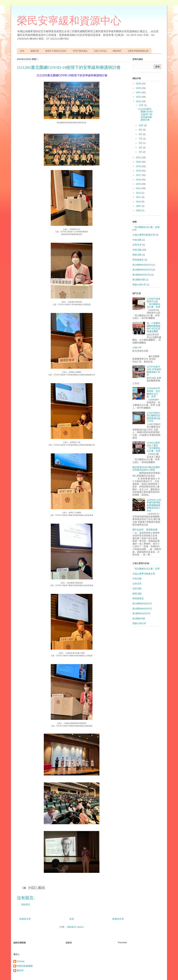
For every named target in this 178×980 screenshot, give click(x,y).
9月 (141, 130)
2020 (139, 162)
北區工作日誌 (100, 51)
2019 (139, 166)
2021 (139, 157)
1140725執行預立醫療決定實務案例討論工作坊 (153, 417)
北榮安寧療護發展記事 (138, 51)
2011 (139, 197)
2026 (139, 84)
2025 (139, 88)
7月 (141, 139)
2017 (139, 175)
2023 (139, 97)
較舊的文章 (118, 919)
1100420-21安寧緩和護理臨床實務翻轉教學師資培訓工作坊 (154, 505)
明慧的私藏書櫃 (25, 966)
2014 (139, 188)
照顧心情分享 (139, 285)
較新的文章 (25, 919)
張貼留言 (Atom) (75, 927)
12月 (141, 105)
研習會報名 (138, 260)
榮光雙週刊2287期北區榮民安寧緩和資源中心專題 (146, 469)
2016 (139, 180)
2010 (139, 202)
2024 (139, 92)
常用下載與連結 (80, 51)
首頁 (22, 51)
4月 (141, 148)
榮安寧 (20, 971)
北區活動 (137, 250)
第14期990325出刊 (142, 265)
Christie (21, 961)
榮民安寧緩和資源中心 (69, 21)
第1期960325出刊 (141, 275)
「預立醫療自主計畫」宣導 (146, 227)
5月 (141, 143)
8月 (141, 134)
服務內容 (35, 51)
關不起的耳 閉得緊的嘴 (145, 530)
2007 (139, 206)
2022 (139, 101)
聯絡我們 (117, 51)
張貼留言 (26, 904)
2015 (139, 184)
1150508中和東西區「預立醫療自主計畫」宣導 (153, 392)
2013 (139, 193)
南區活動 (137, 255)
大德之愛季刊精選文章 (144, 235)
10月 (141, 125)
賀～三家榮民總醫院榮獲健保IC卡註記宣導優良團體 (153, 327)
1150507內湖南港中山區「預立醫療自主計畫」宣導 (153, 303)
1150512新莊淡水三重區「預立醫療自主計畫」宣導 (153, 447)
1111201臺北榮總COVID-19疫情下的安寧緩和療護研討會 (146, 114)
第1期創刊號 (139, 280)
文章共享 (137, 245)
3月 (141, 152)
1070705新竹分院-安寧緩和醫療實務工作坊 (154, 371)
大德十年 (137, 348)
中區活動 (137, 240)
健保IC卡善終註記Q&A (56, 51)
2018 (139, 171)
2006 (139, 210)
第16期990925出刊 (142, 270)
